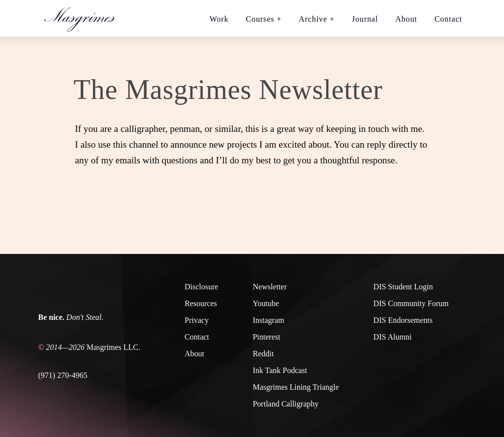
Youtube (266, 303)
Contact (448, 19)
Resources (201, 303)
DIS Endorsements (403, 320)
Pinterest (266, 337)
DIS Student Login (403, 287)
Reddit (263, 354)
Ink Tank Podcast (280, 370)
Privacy (197, 320)
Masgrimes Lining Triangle (296, 387)
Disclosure (201, 287)
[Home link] (84, 18)
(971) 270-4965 (63, 375)
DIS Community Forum (411, 303)
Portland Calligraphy (285, 404)
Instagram (268, 320)
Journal (365, 19)
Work (219, 19)
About (406, 19)
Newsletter (269, 287)
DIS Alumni (393, 337)
